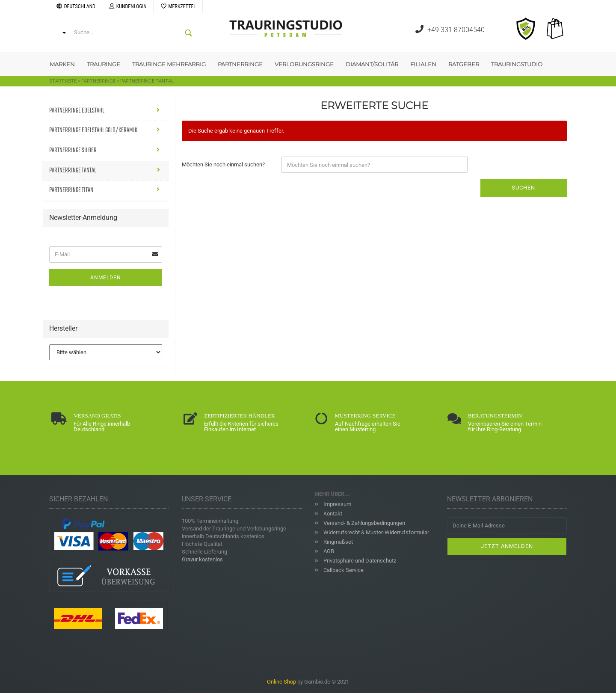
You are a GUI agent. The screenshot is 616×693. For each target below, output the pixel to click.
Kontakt (332, 514)
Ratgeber (464, 64)
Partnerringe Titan (71, 190)
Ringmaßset (338, 542)
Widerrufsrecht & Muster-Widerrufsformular (376, 532)
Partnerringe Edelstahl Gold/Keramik (93, 130)
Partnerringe (240, 64)
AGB (328, 551)
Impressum (337, 504)
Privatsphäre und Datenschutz (359, 561)
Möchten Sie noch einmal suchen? (223, 164)
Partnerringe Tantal (73, 171)
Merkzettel (178, 6)
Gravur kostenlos (202, 559)
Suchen (523, 188)
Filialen (423, 64)
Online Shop (281, 682)
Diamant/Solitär (372, 64)
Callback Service (343, 570)
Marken (62, 64)
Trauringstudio (517, 64)
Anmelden (106, 278)
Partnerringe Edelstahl (77, 111)
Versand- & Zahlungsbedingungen (364, 523)
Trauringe (104, 64)
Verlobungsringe (304, 64)
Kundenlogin (128, 6)
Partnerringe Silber (73, 151)
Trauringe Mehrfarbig (169, 64)
